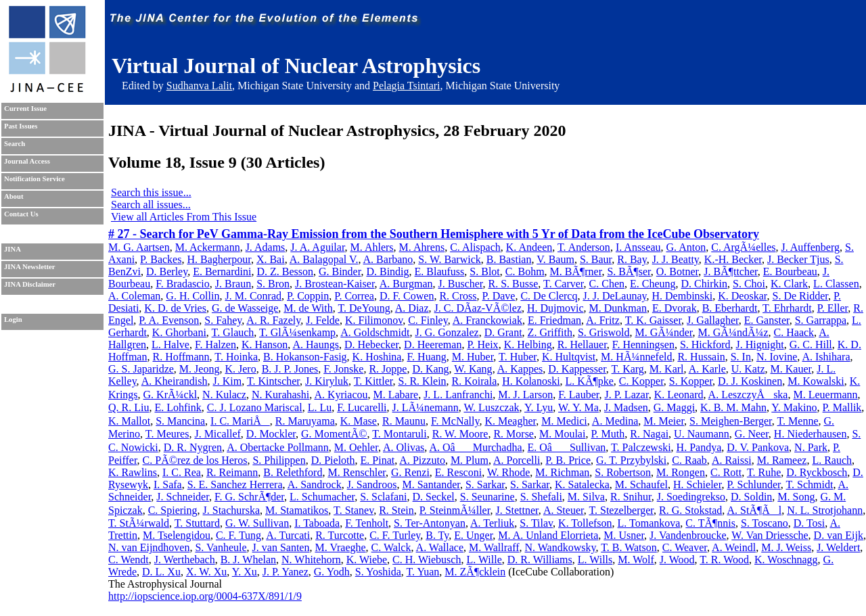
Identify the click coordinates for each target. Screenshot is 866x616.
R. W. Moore (460, 434)
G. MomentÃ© (334, 434)
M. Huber (473, 357)
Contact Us (21, 214)
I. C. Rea (182, 472)
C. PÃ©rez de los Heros (195, 460)
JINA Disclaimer (30, 284)
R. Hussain (701, 357)
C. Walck (391, 547)
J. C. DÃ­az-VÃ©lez (478, 308)
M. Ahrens (422, 247)
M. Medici (564, 421)
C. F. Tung (238, 535)
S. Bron (273, 284)
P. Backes (161, 259)
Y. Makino (794, 407)
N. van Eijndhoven (149, 547)
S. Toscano (765, 523)
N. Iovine (777, 357)
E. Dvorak (675, 308)
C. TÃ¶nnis (710, 523)
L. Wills (595, 560)
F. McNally (455, 421)
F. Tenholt (367, 523)
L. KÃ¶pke (590, 381)
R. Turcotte (340, 535)
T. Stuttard (197, 523)
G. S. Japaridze (141, 369)
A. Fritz (603, 320)
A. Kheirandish (175, 381)
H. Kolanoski (531, 381)
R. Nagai (649, 434)
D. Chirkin (704, 284)
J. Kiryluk (327, 381)
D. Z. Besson (285, 271)
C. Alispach (475, 247)
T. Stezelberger (621, 510)
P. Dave (499, 296)
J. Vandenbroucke (688, 535)
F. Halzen (215, 345)
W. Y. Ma (578, 407)
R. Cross (458, 296)
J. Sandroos (372, 484)
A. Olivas (404, 447)
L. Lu (320, 407)
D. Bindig (387, 271)
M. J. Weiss (786, 547)
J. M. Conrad (253, 296)
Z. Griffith (550, 332)
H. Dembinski (682, 296)
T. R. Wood (724, 560)
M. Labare (396, 395)
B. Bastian (509, 259)
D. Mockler (271, 434)
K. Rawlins (133, 472)
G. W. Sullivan (257, 523)
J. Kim (228, 381)
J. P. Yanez (286, 572)
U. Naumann (702, 434)
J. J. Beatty (676, 259)
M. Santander (431, 484)
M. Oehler (356, 447)
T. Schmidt (809, 484)
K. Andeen (529, 247)
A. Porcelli (517, 460)
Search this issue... (151, 192)
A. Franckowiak (487, 320)
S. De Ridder (800, 296)
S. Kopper (691, 381)
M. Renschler (357, 472)
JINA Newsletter (29, 267)
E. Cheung (653, 284)
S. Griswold (603, 332)
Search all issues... (151, 205)
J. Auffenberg (810, 247)
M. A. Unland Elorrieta (548, 535)
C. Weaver (685, 547)
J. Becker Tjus (798, 259)
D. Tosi (810, 523)
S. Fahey (223, 320)
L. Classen (836, 284)
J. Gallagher (713, 320)
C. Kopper (641, 381)
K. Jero (240, 369)
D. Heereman (433, 345)
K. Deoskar (742, 296)
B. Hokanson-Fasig (305, 357)
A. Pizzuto (422, 460)
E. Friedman (554, 320)
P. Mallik (842, 407)
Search (15, 144)
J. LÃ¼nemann (426, 407)
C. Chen (607, 284)
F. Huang (426, 357)
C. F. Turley (395, 535)
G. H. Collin (192, 296)
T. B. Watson (629, 547)
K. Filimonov (374, 320)
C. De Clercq (549, 296)
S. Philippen (279, 460)
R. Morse (514, 434)
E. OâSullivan (567, 447)
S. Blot (484, 271)
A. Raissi (732, 460)
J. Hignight (760, 345)
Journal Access (27, 161)
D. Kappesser (577, 369)
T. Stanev (354, 510)
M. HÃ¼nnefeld (636, 357)
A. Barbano (388, 259)
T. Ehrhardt (787, 308)
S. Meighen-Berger (731, 421)
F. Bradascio (183, 284)
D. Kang (430, 369)
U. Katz (748, 369)
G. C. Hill (811, 345)
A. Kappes (520, 369)
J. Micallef (217, 434)
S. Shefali (541, 497)
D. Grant (503, 332)
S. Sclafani (383, 497)
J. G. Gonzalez (447, 332)
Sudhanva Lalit (199, 86)
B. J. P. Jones (290, 369)
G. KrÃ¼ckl (170, 395)
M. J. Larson (525, 395)
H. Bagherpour (219, 259)
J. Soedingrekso (691, 497)
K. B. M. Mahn (733, 407)
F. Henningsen (643, 345)
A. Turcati (288, 535)
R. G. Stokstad (690, 510)
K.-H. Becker (733, 259)
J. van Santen (281, 547)
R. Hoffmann (181, 357)
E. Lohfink (178, 407)
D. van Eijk (839, 535)
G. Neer (752, 434)
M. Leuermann (825, 395)
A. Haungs (315, 345)
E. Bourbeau (790, 271)
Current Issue (25, 109)
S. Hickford (705, 345)
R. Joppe (388, 369)
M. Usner (624, 535)
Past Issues (21, 126)
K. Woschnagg (786, 560)
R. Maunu (404, 421)
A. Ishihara (826, 357)
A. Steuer (564, 510)
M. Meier (664, 421)
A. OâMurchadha (475, 447)
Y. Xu (245, 572)
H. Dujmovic (555, 308)
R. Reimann (232, 472)
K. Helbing (528, 345)
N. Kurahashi (280, 395)
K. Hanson (265, 345)
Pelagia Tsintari (406, 86)
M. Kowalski (816, 381)
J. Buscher (461, 284)
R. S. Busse (514, 284)
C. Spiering (173, 510)
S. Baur (596, 259)
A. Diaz (412, 308)
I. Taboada (317, 523)
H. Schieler (697, 484)
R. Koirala (475, 381)
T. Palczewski (641, 447)
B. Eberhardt (730, 308)
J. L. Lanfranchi (458, 395)
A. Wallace (440, 547)
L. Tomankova (649, 523)
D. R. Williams (540, 560)
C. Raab (689, 460)
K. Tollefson (585, 523)
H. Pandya (699, 447)
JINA (13, 249)
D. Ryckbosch (817, 472)
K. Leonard (679, 395)
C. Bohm (525, 271)
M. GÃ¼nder (663, 332)
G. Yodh (332, 572)
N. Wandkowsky (561, 547)
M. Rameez (782, 460)
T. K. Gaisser (653, 320)
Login (13, 319)
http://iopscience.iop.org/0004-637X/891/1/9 (205, 596)
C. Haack (794, 332)
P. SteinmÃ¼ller (455, 510)
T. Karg (628, 369)
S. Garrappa (821, 320)
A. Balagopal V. (324, 259)
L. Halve (170, 345)
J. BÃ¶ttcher (730, 271)
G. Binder (340, 271)
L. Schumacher (322, 497)
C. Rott (726, 472)
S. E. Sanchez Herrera (235, 484)
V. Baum (555, 259)
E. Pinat (378, 460)
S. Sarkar (485, 484)
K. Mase (359, 421)
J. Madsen (626, 407)
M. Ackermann (208, 247)
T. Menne (798, 421)
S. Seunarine (487, 497)
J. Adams (266, 247)
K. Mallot (129, 421)
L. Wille (484, 560)
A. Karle (707, 369)
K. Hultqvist (569, 357)
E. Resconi (458, 472)
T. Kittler (373, 381)
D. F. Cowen (407, 296)
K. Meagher (510, 421)
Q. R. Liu (129, 407)
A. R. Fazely (273, 320)
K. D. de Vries (175, 308)
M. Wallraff (494, 547)
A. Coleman (134, 296)
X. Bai (271, 259)
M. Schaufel (641, 484)
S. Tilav (536, 523)
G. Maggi (674, 407)
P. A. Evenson (169, 320)
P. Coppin (308, 296)
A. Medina (615, 421)
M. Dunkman (618, 308)
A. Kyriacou (341, 395)
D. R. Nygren (193, 447)
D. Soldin (751, 497)
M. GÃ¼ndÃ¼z (733, 332)
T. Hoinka (236, 357)
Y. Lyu (539, 407)
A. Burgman (406, 284)
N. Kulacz (224, 395)
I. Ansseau (638, 247)
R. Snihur (631, 497)
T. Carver (563, 284)
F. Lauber (578, 395)
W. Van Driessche (770, 535)
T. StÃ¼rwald (139, 523)
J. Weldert (838, 547)
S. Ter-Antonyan (430, 523)
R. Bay (632, 259)
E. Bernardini (222, 271)
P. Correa (354, 296)
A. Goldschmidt (375, 332)
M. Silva (586, 497)
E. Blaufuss (440, 271)
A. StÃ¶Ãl (754, 510)
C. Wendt (129, 560)
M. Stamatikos (297, 510)
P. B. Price (568, 460)
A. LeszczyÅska (748, 395)
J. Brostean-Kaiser (335, 284)
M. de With (308, 308)
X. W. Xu (206, 572)
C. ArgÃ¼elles (743, 247)
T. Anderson (584, 247)
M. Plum (470, 460)
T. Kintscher (273, 381)
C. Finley (428, 320)
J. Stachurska (231, 510)
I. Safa (168, 484)
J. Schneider (183, 497)
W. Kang (473, 369)
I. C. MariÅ (240, 421)
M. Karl (667, 369)
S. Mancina (180, 421)
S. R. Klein (422, 381)
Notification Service (35, 179)
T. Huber (518, 357)
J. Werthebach (185, 560)
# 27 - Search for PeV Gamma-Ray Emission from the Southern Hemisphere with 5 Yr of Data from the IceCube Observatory (434, 234)
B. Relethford (293, 472)
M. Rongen (681, 472)
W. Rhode (508, 472)
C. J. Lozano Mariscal (255, 407)
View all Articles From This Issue (184, 217)
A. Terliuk (492, 523)
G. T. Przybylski (631, 460)
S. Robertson (623, 472)
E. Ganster (767, 320)
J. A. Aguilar (317, 247)
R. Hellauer (582, 345)
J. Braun (233, 284)
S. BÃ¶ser (629, 271)
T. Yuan (423, 572)
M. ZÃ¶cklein (475, 572)
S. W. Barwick (449, 259)
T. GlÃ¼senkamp (297, 332)
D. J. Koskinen (750, 381)
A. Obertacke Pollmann (278, 447)
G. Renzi (410, 472)
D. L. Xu (161, 572)
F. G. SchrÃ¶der (249, 497)
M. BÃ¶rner (576, 271)
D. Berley (167, 271)
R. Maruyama (305, 421)
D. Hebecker (371, 345)
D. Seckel (434, 497)
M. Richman (562, 472)
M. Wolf (636, 560)
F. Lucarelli (362, 407)
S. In (741, 357)
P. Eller (833, 308)
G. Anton (686, 247)
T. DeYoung (364, 308)
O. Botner (677, 271)
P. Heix (482, 345)
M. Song (796, 497)
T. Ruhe (764, 472)
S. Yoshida (378, 572)
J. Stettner (517, 510)
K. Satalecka (582, 484)
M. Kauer (791, 369)
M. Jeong (200, 369)
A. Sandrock (315, 484)
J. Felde (323, 320)
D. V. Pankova (758, 447)
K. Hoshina (377, 357)
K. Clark (789, 284)
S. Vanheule (221, 547)
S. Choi (749, 284)
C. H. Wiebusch (427, 560)
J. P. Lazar (627, 395)
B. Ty (437, 535)
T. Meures (167, 434)
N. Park (811, 447)
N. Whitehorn (311, 560)
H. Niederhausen (811, 434)
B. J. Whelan (248, 560)
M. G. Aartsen (139, 247)
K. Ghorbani (179, 332)
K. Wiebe (367, 560)
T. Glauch (233, 332)
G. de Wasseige (245, 308)
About (14, 196)
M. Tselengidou (177, 535)
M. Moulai (562, 434)
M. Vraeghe (340, 547)
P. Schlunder (753, 484)
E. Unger (473, 535)
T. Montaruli (400, 434)
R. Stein (396, 510)
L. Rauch (832, 460)
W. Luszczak (491, 407)
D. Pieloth (333, 460)
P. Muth (608, 434)
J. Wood (677, 560)
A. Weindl (734, 547)
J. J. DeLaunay (614, 296)
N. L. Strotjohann (825, 510)
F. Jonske (343, 369)
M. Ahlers (372, 247)
